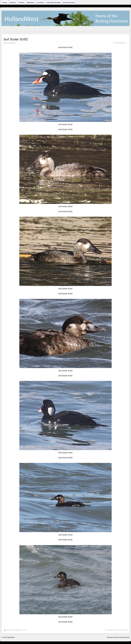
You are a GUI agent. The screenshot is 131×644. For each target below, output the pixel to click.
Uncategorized (11, 43)
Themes (21, 2)
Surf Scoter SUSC (16, 39)
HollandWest (11, 637)
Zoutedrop (16, 630)
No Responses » (121, 43)
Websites (31, 2)
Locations (40, 2)
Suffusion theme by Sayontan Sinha (118, 637)
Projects (13, 2)
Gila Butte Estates (54, 2)
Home (5, 2)
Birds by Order (69, 2)
